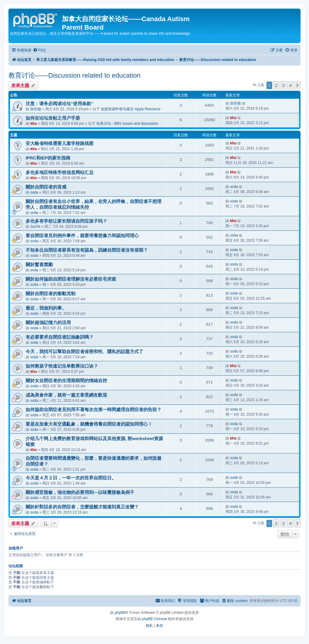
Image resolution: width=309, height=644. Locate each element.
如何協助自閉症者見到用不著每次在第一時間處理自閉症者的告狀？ (94, 410)
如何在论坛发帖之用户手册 (53, 118)
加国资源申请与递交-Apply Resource (131, 109)
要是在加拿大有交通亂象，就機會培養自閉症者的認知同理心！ (89, 424)
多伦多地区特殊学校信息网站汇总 (60, 172)
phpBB (120, 613)
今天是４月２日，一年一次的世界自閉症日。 (71, 478)
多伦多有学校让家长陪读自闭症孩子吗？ (66, 221)
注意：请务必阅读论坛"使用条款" (59, 104)
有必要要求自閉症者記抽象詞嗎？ (60, 337)
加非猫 (36, 109)
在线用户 (16, 548)
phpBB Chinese (154, 619)
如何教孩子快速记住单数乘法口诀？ (62, 366)
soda (34, 192)
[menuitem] (39, 50)
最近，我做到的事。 (46, 308)
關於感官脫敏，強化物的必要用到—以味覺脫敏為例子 (80, 492)
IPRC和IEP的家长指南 (48, 158)
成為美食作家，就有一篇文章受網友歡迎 (66, 395)
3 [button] (284, 85)
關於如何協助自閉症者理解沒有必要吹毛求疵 (71, 279)
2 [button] (276, 85)
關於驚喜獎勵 (39, 265)
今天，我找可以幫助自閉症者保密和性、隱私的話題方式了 (84, 352)
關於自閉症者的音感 (46, 187)
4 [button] (290, 85)
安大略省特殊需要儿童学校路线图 (60, 143)
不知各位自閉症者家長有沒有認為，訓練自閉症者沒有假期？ (87, 250)
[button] (298, 85)
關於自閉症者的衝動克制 (51, 294)
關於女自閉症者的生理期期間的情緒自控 (66, 381)
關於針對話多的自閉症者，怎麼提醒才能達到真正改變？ (82, 507)
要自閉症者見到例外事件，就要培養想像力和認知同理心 (82, 236)
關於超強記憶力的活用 (48, 323)
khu (33, 124)
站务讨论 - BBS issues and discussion (127, 124)
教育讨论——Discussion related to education (75, 75)
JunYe (35, 227)
